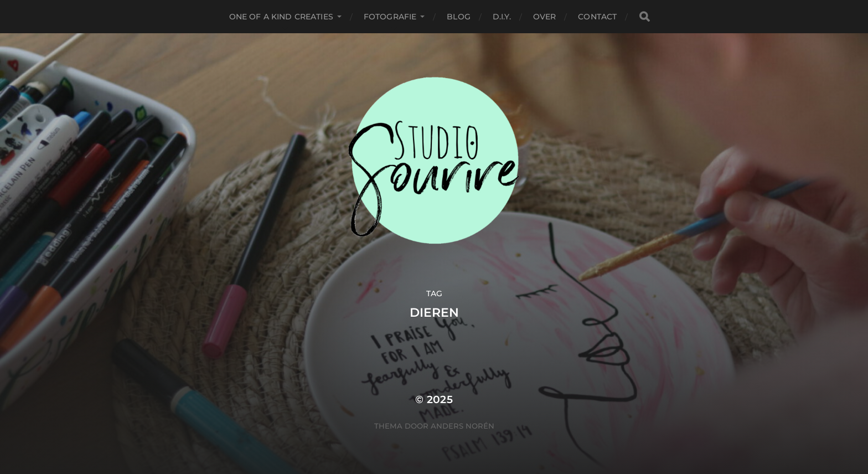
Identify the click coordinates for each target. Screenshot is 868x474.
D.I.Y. (502, 17)
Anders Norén (463, 426)
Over (545, 17)
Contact (597, 17)
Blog (459, 17)
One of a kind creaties (281, 17)
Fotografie (390, 17)
